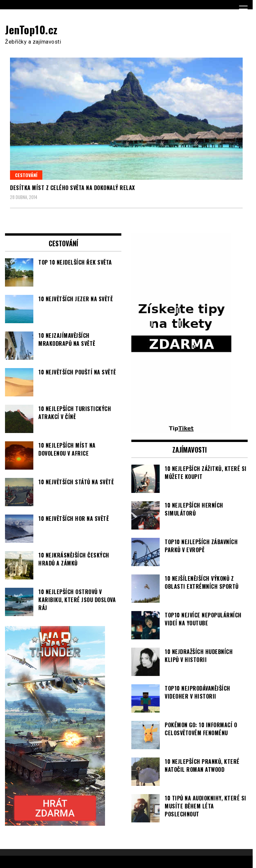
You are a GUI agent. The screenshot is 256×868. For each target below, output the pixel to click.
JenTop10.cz (31, 29)
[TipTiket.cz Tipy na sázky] (181, 429)
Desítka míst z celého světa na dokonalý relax (72, 188)
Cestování (26, 175)
